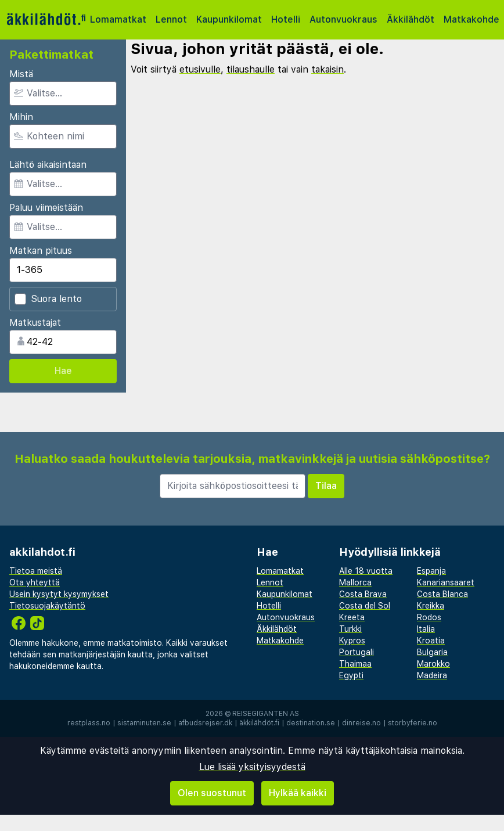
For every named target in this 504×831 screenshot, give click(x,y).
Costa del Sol (365, 606)
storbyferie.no (413, 723)
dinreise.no (361, 723)
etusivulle (200, 69)
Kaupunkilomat (229, 19)
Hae (63, 371)
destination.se (311, 723)
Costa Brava (363, 594)
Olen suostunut (212, 793)
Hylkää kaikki (298, 793)
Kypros (352, 641)
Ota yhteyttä (35, 582)
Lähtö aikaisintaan (48, 165)
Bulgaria (432, 652)
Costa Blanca (442, 594)
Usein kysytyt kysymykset (59, 594)
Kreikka (431, 606)
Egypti (351, 675)
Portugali (357, 652)
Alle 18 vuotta (366, 571)
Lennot (171, 19)
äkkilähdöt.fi (259, 723)
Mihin (21, 117)
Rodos (429, 617)
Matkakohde (471, 19)
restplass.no (89, 723)
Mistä (21, 74)
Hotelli (286, 19)
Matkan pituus (41, 251)
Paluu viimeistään (46, 208)
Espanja (431, 571)
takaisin (327, 69)
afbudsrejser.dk (205, 723)
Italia (426, 629)
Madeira (432, 675)
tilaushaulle (251, 69)
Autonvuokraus (343, 19)
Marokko (433, 664)
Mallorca (355, 582)
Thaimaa (355, 664)
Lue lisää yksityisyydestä (252, 767)
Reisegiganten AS (266, 714)
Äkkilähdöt (411, 19)
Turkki (350, 629)
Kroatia (431, 641)
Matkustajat (35, 323)
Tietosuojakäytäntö (47, 606)
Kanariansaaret (446, 582)
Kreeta (352, 617)
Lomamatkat (118, 19)
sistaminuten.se (144, 723)
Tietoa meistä (36, 571)
